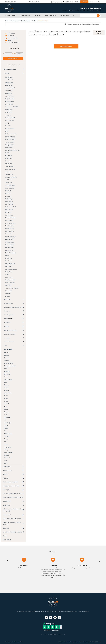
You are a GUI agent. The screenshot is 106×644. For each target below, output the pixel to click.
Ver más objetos (66, 46)
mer (5, 442)
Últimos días (11, 33)
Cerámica (7, 322)
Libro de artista (8, 319)
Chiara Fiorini (9, 112)
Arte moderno (7, 466)
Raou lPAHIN (9, 261)
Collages (7, 326)
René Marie (8, 266)
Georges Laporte (10, 142)
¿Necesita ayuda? (29, 611)
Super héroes (8, 393)
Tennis (6, 396)
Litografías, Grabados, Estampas (13, 307)
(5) (50, 635)
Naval (6, 369)
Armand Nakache (10, 96)
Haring (6, 444)
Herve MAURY (9, 158)
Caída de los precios (14, 43)
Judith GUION (9, 182)
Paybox (95, 642)
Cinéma (6, 412)
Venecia (6, 387)
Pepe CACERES (9, 239)
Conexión (84, 2)
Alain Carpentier (10, 77)
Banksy (6, 450)
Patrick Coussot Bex (11, 237)
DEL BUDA (8, 126)
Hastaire (8, 153)
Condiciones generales (83, 611)
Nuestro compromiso (55, 611)
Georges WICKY (9, 145)
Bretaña (6, 390)
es (99, 2)
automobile (7, 417)
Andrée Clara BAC (10, 88)
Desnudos (7, 358)
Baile (5, 406)
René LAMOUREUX (10, 264)
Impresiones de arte (10, 334)
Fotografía (6, 478)
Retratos (7, 352)
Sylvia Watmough (10, 282)
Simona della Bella (10, 280)
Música (6, 409)
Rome (6, 460)
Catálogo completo (14, 21)
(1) (46, 635)
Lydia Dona (8, 212)
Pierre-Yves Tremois (11, 253)
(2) (58, 635)
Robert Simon (9, 272)
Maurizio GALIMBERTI (11, 223)
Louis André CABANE (11, 207)
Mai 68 (6, 463)
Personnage (7, 423)
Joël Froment (9, 180)
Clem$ (7, 123)
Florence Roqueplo (11, 139)
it (97, 2)
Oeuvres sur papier (9, 342)
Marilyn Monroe (8, 379)
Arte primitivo (6, 505)
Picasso (6, 439)
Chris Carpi (8, 115)
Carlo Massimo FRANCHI (12, 107)
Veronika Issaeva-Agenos (12, 288)
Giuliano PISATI (9, 147)
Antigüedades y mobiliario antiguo (12, 518)
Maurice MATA (9, 220)
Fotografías (7, 311)
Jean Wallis (8, 172)
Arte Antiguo (6, 490)
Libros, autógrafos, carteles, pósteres (13, 497)
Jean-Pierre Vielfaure (11, 177)
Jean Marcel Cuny (10, 169)
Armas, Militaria (7, 540)
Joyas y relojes (7, 515)
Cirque (6, 425)
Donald (6, 401)
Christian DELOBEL (10, 118)
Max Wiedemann (10, 226)
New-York (7, 436)
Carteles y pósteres (9, 315)
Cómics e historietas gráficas (10, 482)
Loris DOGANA (9, 204)
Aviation (6, 428)
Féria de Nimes (8, 433)
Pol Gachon (8, 258)
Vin (5, 420)
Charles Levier (9, 109)
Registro (76, 2)
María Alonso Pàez (10, 218)
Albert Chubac (9, 82)
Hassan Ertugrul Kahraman (12, 150)
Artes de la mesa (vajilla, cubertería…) (13, 532)
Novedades (11, 36)
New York (7, 404)
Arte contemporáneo (25, 21)
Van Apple (8, 285)
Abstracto (7, 371)
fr (90, 2)
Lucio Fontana (9, 210)
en (92, 2)
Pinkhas (7, 255)
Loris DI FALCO (9, 201)
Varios (4, 536)
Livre (5, 346)
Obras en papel (8, 303)
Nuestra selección (13, 38)
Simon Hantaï (9, 277)
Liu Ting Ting (9, 199)
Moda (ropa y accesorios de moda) (12, 493)
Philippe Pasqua (10, 242)
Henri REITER (9, 155)
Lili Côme (8, 193)
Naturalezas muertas (10, 366)
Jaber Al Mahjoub (10, 166)
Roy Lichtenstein (9, 452)
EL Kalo (7, 131)
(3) (41, 635)
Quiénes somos (21, 611)
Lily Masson (8, 196)
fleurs (6, 415)
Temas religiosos (9, 363)
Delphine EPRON (10, 128)
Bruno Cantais (9, 104)
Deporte (6, 385)
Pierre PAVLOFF (9, 247)
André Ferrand (9, 85)
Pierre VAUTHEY (9, 250)
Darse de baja (65, 611)
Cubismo (7, 377)
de (95, 2)
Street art (5, 474)
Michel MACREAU (10, 231)
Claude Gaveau (9, 120)
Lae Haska (8, 191)
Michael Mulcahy (10, 228)
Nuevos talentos (7, 470)
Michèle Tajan (9, 234)
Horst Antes (8, 161)
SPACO (7, 274)
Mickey (6, 398)
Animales (7, 360)
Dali (5, 431)
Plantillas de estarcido (10, 330)
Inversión (11, 40)
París (5, 382)
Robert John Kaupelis (11, 269)
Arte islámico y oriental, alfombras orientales (12, 523)
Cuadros (34, 21)
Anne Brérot (9, 93)
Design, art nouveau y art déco (11, 486)
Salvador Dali (8, 458)
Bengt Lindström (10, 99)
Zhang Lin (8, 296)
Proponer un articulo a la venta (42, 611)
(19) (52, 635)
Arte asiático (6, 501)
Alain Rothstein (9, 80)
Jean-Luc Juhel (9, 174)
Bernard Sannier (10, 101)
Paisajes (6, 355)
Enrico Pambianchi (10, 137)
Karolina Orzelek (10, 188)
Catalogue (7, 338)
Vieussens (8, 293)
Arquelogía (6, 528)
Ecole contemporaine (11, 134)
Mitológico (7, 374)
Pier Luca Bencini (10, 245)
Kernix (99, 642)
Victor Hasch (9, 291)
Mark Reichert (9, 215)
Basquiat (6, 455)
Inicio (7, 21)
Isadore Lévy (9, 164)
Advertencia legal (73, 611)
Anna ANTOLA (9, 91)
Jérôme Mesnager (10, 185)
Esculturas (7, 299)
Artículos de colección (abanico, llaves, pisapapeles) (13, 510)
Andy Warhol (7, 447)
